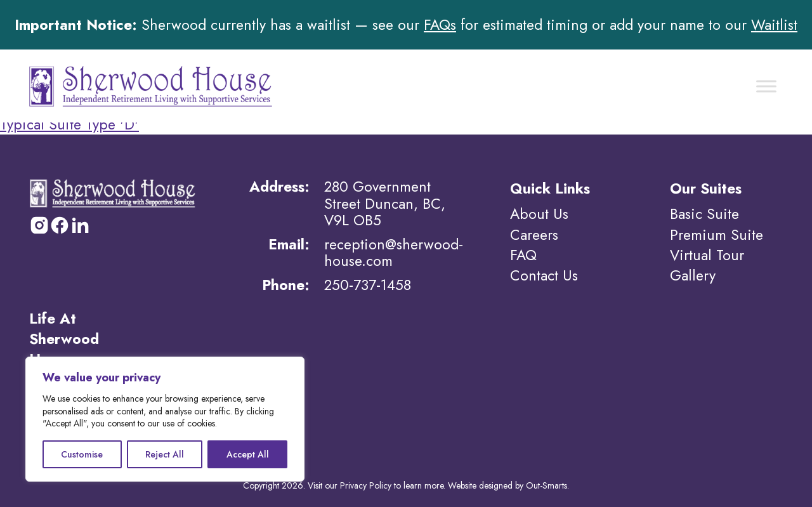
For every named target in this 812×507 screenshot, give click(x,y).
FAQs (440, 25)
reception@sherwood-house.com (394, 253)
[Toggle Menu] (766, 86)
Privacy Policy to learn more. (393, 485)
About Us (539, 214)
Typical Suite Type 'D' (69, 124)
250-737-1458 (368, 285)
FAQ (523, 255)
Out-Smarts (547, 485)
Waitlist (774, 25)
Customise (82, 454)
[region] (165, 419)
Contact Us (544, 275)
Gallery (693, 275)
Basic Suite (704, 214)
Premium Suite (717, 235)
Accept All (248, 454)
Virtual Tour (707, 255)
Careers (534, 235)
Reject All (165, 454)
